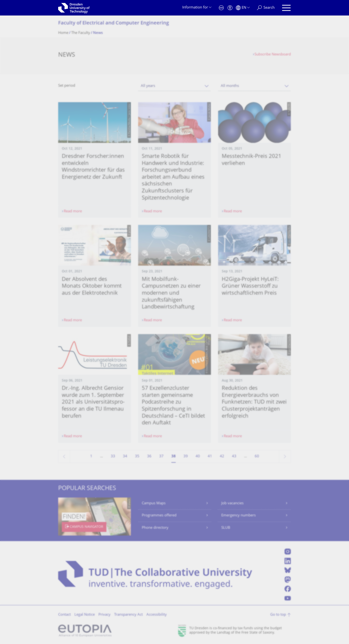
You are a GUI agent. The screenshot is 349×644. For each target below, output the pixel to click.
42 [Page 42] (222, 456)
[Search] (266, 8)
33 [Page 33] (113, 456)
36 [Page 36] (149, 456)
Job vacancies (232, 503)
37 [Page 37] (161, 456)
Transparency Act (128, 615)
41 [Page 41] (210, 456)
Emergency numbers (238, 516)
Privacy (104, 615)
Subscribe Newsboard (273, 55)
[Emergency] (221, 8)
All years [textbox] (148, 86)
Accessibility (157, 615)
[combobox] (174, 86)
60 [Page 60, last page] (257, 456)
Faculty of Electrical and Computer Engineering (114, 23)
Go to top (278, 615)
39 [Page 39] (186, 456)
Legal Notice (85, 615)
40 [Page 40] (198, 456)
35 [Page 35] (137, 456)
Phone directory (155, 528)
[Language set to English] (243, 8)
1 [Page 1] (91, 456)
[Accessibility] (230, 8)
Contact (64, 615)
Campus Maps (154, 503)
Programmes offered (159, 516)
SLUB (226, 528)
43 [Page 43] (234, 456)
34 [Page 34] (125, 456)
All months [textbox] (230, 86)
